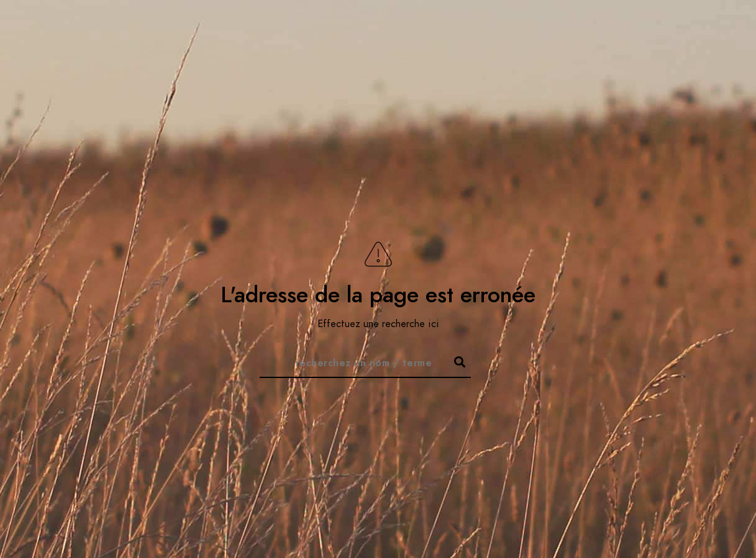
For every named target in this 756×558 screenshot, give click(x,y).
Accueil (477, 31)
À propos (538, 31)
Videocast (689, 31)
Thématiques (612, 31)
